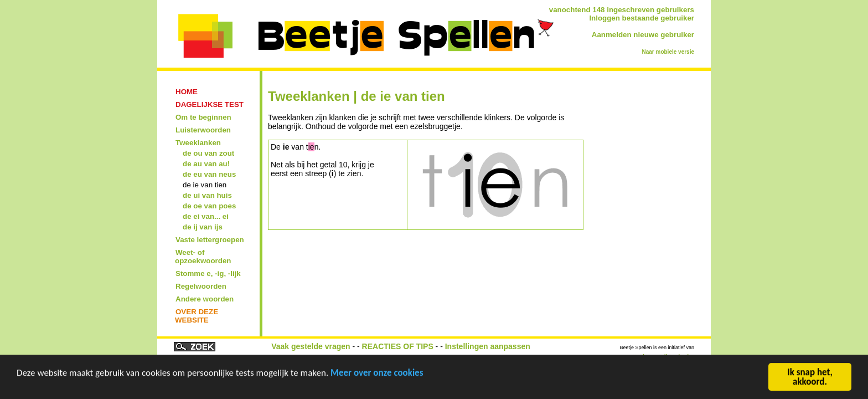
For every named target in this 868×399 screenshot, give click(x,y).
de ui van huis (207, 195)
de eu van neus (209, 174)
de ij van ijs (203, 227)
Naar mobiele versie (668, 52)
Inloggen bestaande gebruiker (642, 18)
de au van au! (206, 164)
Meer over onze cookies (377, 374)
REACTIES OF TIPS (398, 346)
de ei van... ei (206, 216)
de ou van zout (208, 153)
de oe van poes (209, 206)
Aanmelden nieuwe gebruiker (643, 35)
